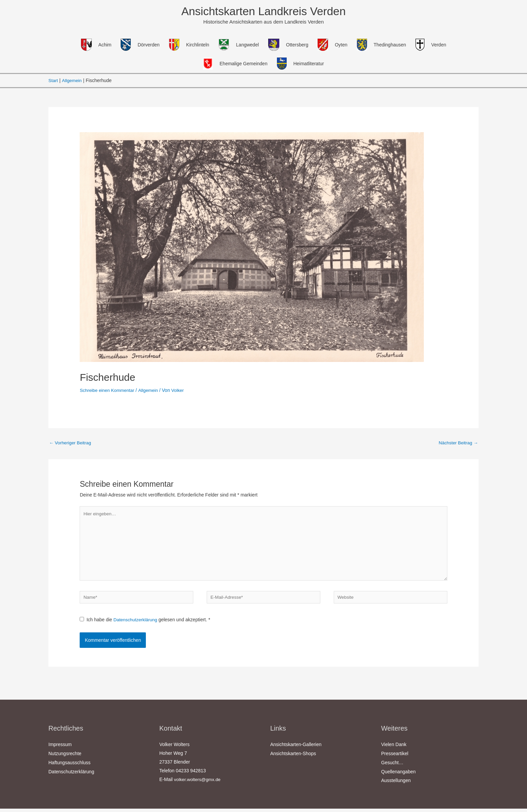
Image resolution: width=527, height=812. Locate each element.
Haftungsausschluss (69, 767)
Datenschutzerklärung (137, 625)
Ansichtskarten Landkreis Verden (263, 12)
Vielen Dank (394, 749)
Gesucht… (392, 767)
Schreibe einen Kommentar (108, 391)
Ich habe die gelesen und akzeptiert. (146, 625)
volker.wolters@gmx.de (198, 784)
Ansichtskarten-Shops (293, 758)
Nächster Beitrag (457, 444)
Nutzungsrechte (65, 758)
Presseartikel (395, 758)
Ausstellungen (396, 784)
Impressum (60, 749)
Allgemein (151, 391)
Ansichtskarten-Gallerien (296, 749)
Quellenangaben (398, 775)
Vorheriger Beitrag (71, 444)
